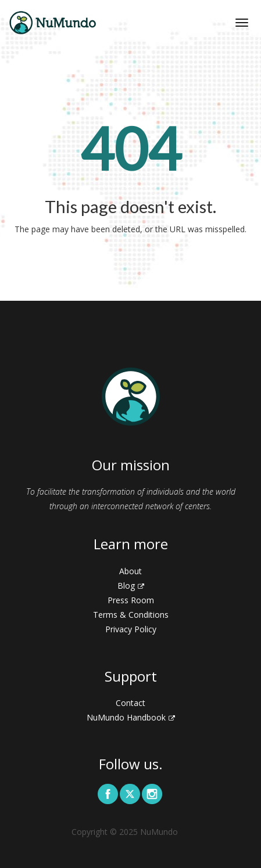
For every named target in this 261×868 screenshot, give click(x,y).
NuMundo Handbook (131, 717)
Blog (131, 586)
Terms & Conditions (131, 615)
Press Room (131, 600)
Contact (130, 703)
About (130, 571)
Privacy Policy (131, 629)
